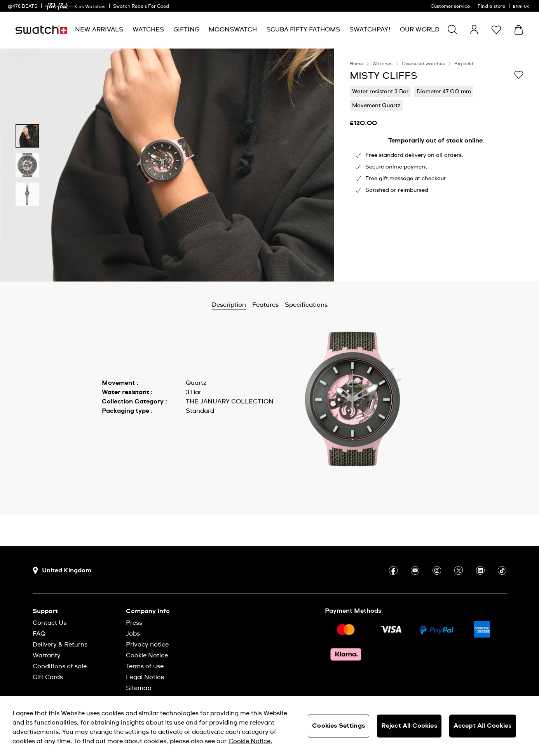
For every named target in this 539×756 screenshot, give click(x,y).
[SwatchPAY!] (370, 30)
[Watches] (148, 30)
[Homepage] (41, 30)
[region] (437, 165)
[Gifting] (186, 30)
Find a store (491, 7)
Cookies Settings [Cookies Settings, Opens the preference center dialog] (338, 726)
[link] (57, 6)
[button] (496, 30)
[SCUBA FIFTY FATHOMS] (303, 30)
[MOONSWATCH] (233, 30)
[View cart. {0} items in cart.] (519, 30)
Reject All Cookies (409, 726)
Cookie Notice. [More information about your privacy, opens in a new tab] (250, 741)
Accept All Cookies (483, 726)
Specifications (306, 305)
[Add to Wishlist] (519, 75)
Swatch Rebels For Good (141, 7)
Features (265, 305)
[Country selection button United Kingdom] (62, 571)
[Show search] (452, 30)
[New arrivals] (99, 30)
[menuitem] (99, 30)
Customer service (450, 7)
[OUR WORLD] (420, 30)
